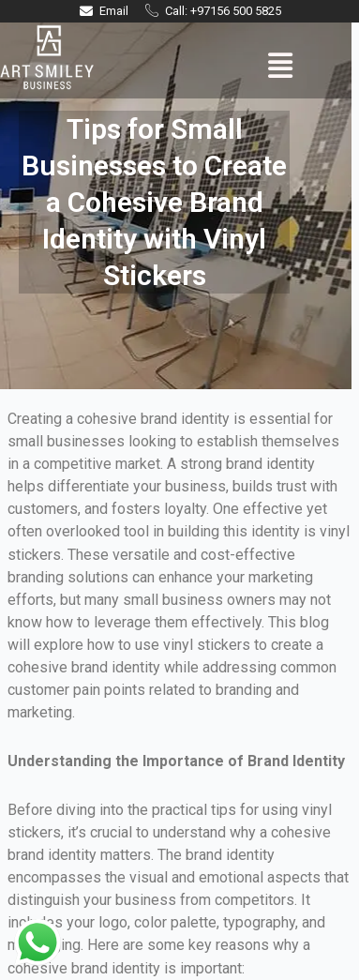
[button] (280, 66)
